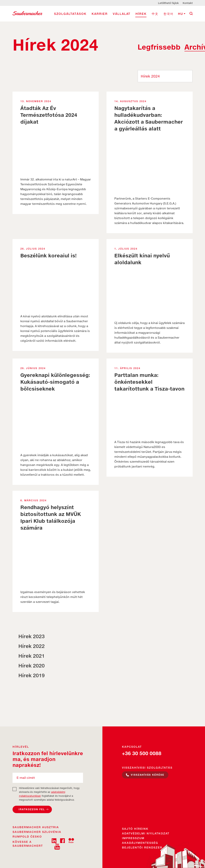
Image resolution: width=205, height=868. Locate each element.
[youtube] (57, 846)
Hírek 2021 (32, 656)
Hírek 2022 (32, 646)
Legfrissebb (159, 47)
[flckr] (71, 840)
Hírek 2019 (32, 675)
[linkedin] (54, 840)
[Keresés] (191, 14)
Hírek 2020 (32, 666)
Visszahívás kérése (148, 775)
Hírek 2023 (32, 636)
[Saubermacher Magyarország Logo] (27, 13)
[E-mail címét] (48, 778)
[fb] (62, 840)
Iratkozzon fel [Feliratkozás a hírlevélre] (32, 809)
